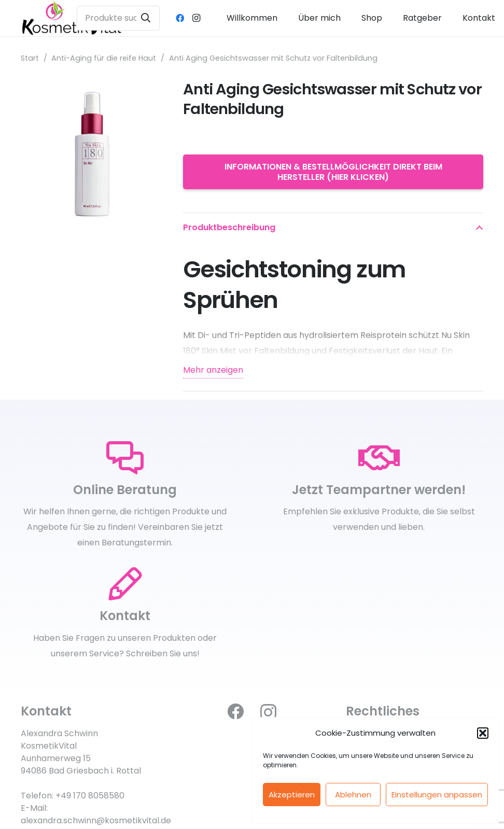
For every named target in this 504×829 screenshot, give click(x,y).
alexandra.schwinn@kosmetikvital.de (96, 820)
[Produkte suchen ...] (118, 18)
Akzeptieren (292, 795)
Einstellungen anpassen (437, 795)
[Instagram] (197, 18)
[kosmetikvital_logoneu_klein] (72, 18)
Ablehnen (353, 795)
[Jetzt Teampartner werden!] (379, 458)
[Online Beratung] (125, 458)
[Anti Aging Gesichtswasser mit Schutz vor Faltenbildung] (89, 87)
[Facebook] (180, 18)
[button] (483, 733)
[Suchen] (146, 18)
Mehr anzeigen (213, 370)
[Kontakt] (125, 584)
